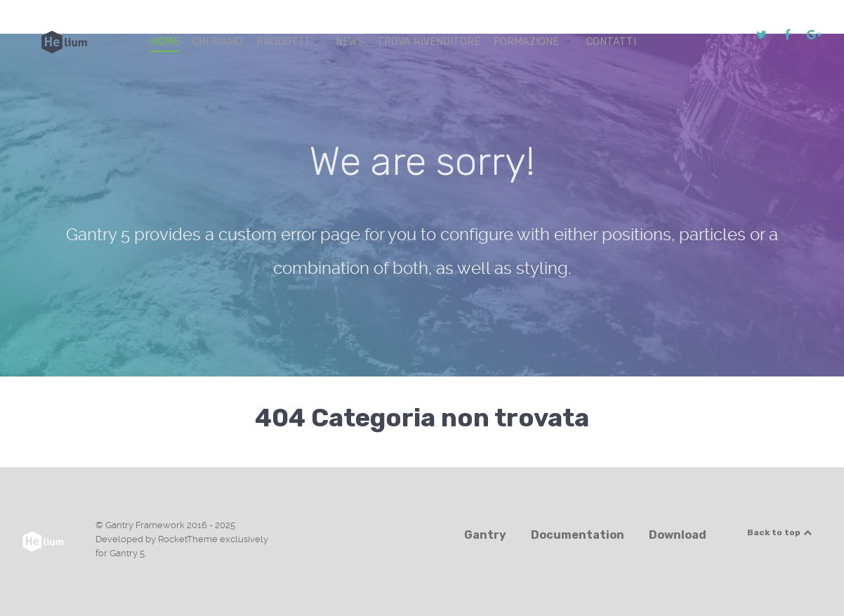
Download (678, 535)
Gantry (485, 535)
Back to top (780, 532)
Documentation (578, 535)
